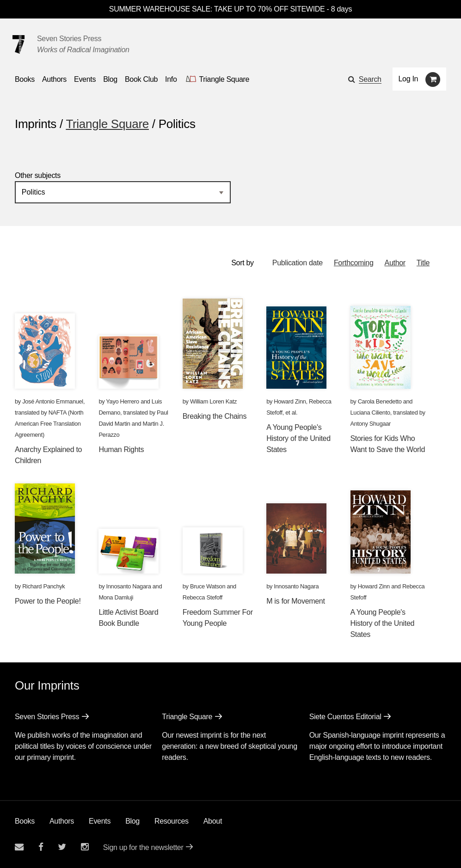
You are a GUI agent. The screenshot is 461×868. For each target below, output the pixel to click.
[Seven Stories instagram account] (85, 847)
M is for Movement (296, 601)
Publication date (298, 263)
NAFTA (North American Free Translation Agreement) (49, 424)
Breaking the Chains (215, 416)
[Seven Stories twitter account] (62, 847)
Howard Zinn (290, 401)
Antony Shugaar (371, 424)
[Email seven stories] (19, 847)
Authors (62, 821)
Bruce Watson (208, 586)
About (213, 821)
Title (423, 263)
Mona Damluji (116, 597)
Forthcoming (354, 263)
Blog (132, 821)
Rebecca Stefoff (203, 597)
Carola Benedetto (380, 401)
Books (25, 821)
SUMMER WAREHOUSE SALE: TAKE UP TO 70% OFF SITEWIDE (217, 9)
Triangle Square (107, 124)
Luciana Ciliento (370, 413)
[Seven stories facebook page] (41, 847)
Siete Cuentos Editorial (345, 717)
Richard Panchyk (43, 586)
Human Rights (121, 449)
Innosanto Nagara (129, 586)
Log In (409, 79)
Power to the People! (48, 601)
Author (395, 263)
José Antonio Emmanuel (53, 401)
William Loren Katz (213, 401)
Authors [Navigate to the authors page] (54, 79)
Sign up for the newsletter (143, 847)
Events (100, 821)
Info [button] (171, 79)
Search (370, 79)
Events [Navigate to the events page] (85, 79)
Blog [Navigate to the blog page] (110, 79)
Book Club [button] (141, 79)
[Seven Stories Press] (18, 44)
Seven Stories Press (69, 39)
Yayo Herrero (123, 401)
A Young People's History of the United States (298, 438)
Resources (172, 821)
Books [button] (25, 79)
